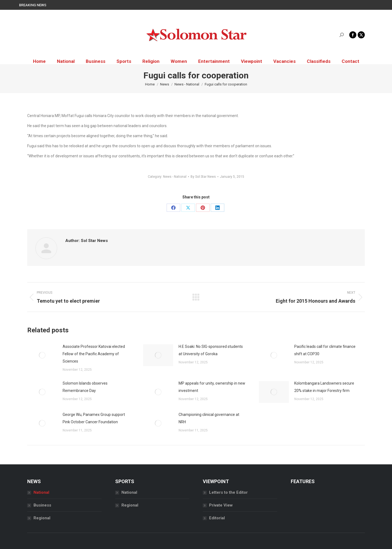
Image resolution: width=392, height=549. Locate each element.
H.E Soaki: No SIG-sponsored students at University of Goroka (211, 350)
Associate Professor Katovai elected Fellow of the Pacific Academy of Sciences (94, 354)
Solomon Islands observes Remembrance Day (85, 387)
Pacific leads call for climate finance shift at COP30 (325, 350)
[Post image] (42, 355)
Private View (221, 505)
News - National (175, 177)
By (203, 177)
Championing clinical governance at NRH (209, 418)
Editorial (217, 518)
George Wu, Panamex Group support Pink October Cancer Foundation (94, 418)
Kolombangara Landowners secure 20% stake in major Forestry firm (324, 387)
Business (42, 505)
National (41, 492)
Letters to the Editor (228, 492)
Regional (42, 518)
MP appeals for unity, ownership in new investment (212, 387)
